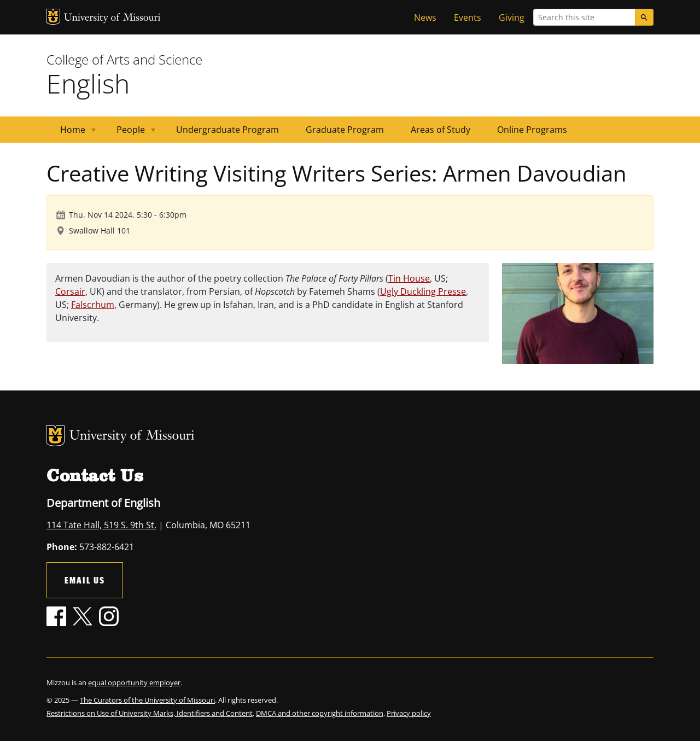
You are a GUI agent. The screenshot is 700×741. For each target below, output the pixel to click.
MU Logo (53, 17)
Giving (512, 17)
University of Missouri (112, 18)
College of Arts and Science (124, 59)
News (425, 17)
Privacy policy (409, 713)
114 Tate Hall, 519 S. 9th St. (101, 525)
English (88, 83)
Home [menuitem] (71, 133)
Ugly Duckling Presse (423, 291)
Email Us (85, 580)
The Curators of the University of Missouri (147, 700)
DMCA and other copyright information (320, 713)
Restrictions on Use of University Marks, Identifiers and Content (150, 713)
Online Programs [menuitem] (532, 130)
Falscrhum (93, 305)
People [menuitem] (129, 133)
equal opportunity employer (134, 682)
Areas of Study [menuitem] (441, 130)
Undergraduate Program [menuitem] (227, 130)
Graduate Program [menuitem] (345, 130)
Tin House (409, 278)
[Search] (644, 17)
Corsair (70, 291)
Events (468, 17)
